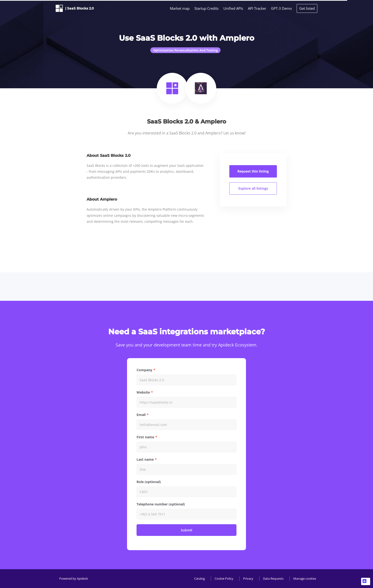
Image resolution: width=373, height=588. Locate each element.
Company (144, 370)
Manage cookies (305, 578)
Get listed (307, 8)
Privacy (248, 578)
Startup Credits (206, 8)
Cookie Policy (224, 578)
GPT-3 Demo (281, 8)
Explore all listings (253, 188)
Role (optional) (149, 482)
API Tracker (257, 8)
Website (143, 392)
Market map (180, 8)
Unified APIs (233, 8)
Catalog (199, 578)
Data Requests (273, 578)
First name (145, 437)
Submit (187, 530)
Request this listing (253, 171)
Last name (145, 459)
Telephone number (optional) (161, 504)
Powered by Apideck (74, 578)
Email (141, 415)
